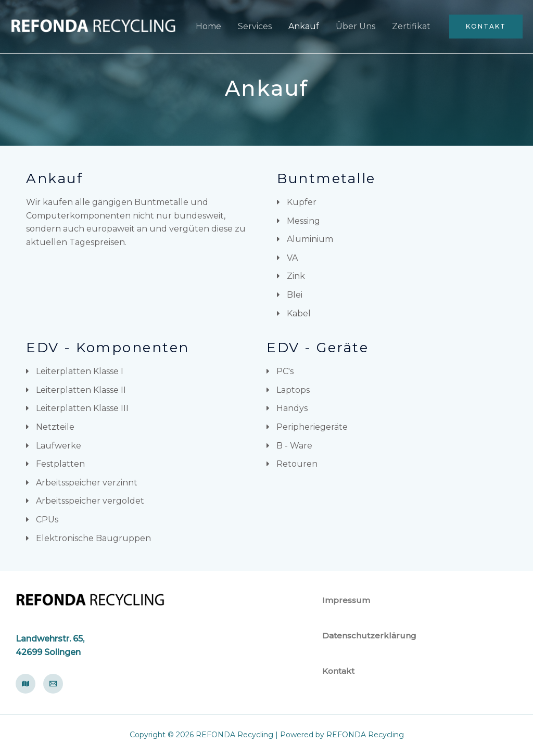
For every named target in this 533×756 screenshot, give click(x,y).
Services (255, 26)
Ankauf (304, 26)
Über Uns (356, 26)
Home (208, 26)
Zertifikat (411, 26)
